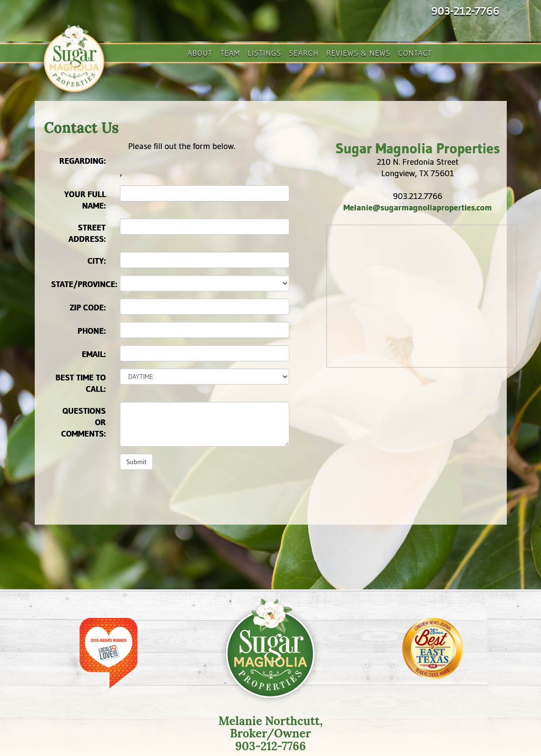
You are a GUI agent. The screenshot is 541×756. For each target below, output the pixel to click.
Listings (264, 53)
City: (97, 261)
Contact (415, 53)
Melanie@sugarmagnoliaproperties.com (418, 208)
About (200, 53)
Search (304, 53)
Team (230, 53)
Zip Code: (88, 308)
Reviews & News (359, 53)
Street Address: (87, 233)
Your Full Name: (85, 200)
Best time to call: (80, 383)
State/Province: (82, 284)
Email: (94, 354)
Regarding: (83, 161)
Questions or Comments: (84, 422)
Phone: (92, 331)
